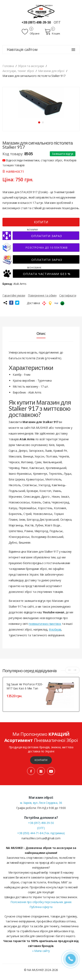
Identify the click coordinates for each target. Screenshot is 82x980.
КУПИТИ (41, 222)
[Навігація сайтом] (73, 50)
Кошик (52, 32)
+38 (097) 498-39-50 (37, 22)
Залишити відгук (63, 154)
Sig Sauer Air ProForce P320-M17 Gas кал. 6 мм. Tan (25, 686)
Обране (31, 32)
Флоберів (55, 629)
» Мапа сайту (41, 951)
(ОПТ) (41, 828)
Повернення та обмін (42, 295)
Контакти (41, 760)
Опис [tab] (41, 333)
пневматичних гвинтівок (45, 624)
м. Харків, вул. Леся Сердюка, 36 (41, 803)
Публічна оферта (41, 907)
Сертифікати (68, 295)
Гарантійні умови (14, 295)
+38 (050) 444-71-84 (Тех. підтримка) (41, 833)
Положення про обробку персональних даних (41, 902)
